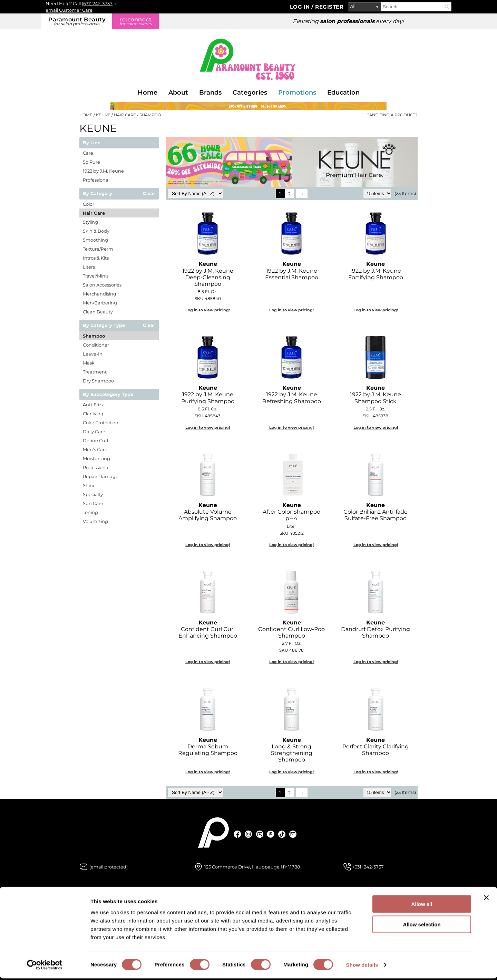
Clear (149, 194)
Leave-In (93, 354)
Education (343, 93)
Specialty (93, 494)
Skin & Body (96, 231)
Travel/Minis (96, 276)
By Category (98, 194)
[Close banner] (486, 899)
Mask (89, 363)
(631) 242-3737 (97, 3)
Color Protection (101, 423)
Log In (301, 7)
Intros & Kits (96, 258)
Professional (96, 180)
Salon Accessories (102, 285)
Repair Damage (101, 476)
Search (447, 7)
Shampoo (94, 336)
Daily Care (94, 431)
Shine (89, 485)
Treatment (95, 372)
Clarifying (93, 414)
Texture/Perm (98, 249)
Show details (362, 966)
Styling (90, 222)
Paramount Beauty (77, 21)
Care (88, 153)
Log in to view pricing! (208, 310)
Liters (89, 267)
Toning (90, 512)
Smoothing (95, 240)
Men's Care (95, 449)
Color (89, 204)
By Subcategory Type (108, 395)
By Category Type (104, 326)
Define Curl (95, 440)
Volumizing (95, 521)
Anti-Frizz (93, 405)
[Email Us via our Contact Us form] (109, 867)
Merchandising (100, 294)
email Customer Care (69, 10)
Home (148, 93)
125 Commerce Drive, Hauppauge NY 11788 (252, 867)
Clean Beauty (98, 312)
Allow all (422, 906)
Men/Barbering (100, 303)
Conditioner (96, 345)
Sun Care (93, 503)
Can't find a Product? (392, 115)
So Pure (91, 162)
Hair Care (94, 213)
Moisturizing (96, 458)
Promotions (297, 93)
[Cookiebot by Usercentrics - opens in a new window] (45, 967)
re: (135, 21)
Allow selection (422, 926)
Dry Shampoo (98, 381)
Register (329, 7)
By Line (92, 143)
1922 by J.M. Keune (103, 171)
